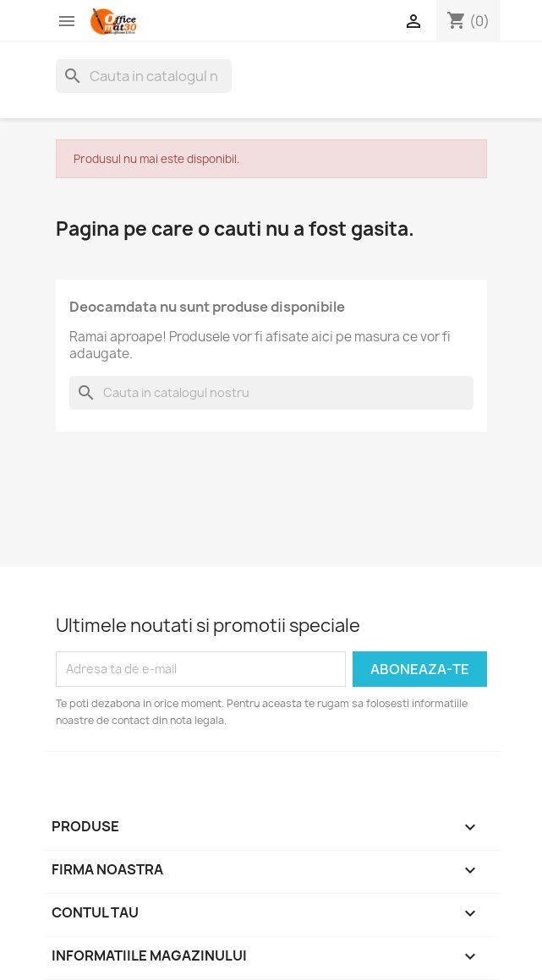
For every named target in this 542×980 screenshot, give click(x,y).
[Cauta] (144, 76)
